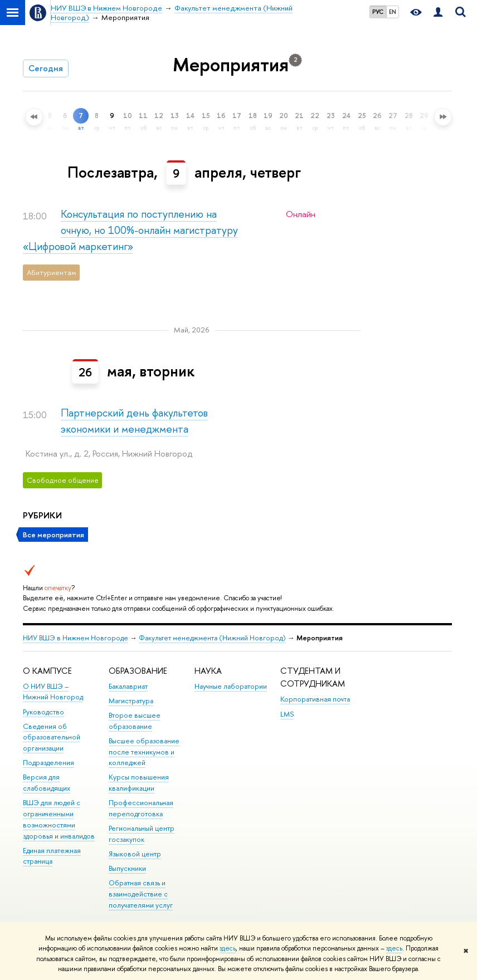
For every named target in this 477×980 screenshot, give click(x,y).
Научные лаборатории (231, 686)
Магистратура (131, 701)
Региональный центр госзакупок (142, 834)
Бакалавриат (128, 686)
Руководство (43, 712)
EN (393, 12)
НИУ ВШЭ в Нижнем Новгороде (76, 638)
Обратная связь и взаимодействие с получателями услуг (141, 894)
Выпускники (127, 868)
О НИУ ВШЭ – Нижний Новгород (53, 692)
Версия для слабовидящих (47, 783)
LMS (287, 714)
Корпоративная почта (315, 699)
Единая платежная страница (52, 856)
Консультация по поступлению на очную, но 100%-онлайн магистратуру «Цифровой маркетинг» (130, 230)
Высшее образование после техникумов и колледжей (144, 752)
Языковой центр (135, 854)
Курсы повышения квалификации (139, 783)
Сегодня (46, 68)
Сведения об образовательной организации (52, 738)
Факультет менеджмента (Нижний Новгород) (212, 638)
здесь (228, 948)
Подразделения (48, 763)
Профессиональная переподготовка (141, 808)
